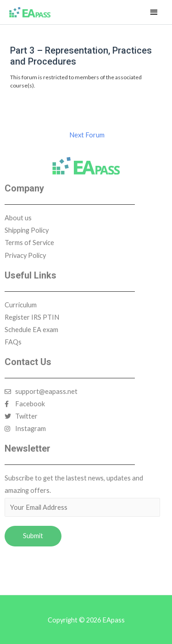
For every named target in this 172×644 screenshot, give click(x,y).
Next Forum (87, 135)
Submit (33, 536)
